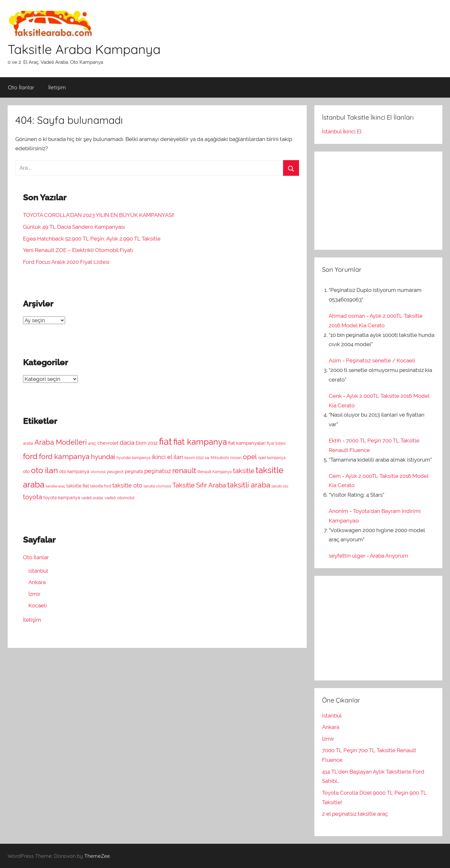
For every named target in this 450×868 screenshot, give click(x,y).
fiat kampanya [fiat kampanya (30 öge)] (200, 442)
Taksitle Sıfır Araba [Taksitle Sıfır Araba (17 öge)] (199, 485)
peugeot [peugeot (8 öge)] (115, 472)
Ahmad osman (347, 316)
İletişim (57, 87)
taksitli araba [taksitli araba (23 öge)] (249, 485)
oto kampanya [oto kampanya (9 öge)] (74, 471)
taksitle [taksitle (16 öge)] (244, 471)
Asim (335, 360)
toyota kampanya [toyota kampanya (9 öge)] (62, 498)
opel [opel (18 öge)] (250, 457)
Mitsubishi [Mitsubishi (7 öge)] (220, 458)
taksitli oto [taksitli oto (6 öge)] (280, 486)
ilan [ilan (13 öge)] (178, 457)
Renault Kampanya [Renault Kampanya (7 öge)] (215, 472)
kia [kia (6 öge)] (207, 458)
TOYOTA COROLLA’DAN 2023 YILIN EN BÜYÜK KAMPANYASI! (99, 215)
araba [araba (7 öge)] (28, 443)
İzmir (34, 594)
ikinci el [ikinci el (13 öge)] (162, 457)
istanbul (38, 571)
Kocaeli (38, 605)
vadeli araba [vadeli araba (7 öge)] (92, 498)
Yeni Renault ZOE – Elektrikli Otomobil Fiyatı (78, 250)
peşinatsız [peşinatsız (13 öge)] (158, 471)
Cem (335, 476)
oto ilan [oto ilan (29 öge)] (45, 470)
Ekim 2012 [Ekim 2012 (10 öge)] (147, 443)
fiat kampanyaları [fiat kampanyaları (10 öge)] (247, 443)
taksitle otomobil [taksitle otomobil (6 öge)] (157, 486)
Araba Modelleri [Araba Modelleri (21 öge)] (61, 442)
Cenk (335, 396)
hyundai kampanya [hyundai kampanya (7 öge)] (134, 458)
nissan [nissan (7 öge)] (236, 458)
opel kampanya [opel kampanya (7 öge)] (272, 458)
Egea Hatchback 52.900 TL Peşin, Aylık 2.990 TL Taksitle (92, 239)
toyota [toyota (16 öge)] (33, 497)
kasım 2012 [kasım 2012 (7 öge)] (194, 458)
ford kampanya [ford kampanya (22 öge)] (64, 456)
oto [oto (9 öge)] (26, 471)
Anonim (338, 511)
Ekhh (335, 441)
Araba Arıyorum (389, 556)
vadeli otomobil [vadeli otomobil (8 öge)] (120, 498)
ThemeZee (97, 856)
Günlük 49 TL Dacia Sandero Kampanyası (74, 227)
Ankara (37, 582)
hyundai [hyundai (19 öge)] (103, 457)
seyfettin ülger (347, 556)
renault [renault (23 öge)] (184, 470)
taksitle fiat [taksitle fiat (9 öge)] (78, 486)
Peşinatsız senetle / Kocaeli (381, 360)
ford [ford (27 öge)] (30, 456)
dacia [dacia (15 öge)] (127, 442)
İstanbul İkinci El (342, 131)
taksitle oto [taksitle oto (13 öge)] (127, 485)
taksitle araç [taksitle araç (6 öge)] (55, 486)
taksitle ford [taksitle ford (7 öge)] (101, 486)
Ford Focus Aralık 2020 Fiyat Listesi (66, 262)
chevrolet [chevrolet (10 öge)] (108, 443)
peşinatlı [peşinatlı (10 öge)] (134, 471)
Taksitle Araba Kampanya (84, 49)
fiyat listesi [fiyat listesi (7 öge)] (276, 443)
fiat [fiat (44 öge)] (165, 441)
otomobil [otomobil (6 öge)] (98, 472)
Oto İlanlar (21, 87)
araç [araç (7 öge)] (92, 443)
